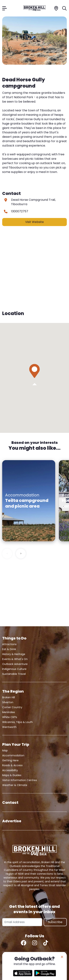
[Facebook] (24, 943)
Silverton (8, 702)
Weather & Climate (15, 785)
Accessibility (10, 770)
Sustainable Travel (14, 674)
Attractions (9, 644)
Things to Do (14, 638)
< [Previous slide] (7, 553)
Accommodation (13, 755)
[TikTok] (46, 943)
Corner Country (12, 707)
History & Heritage (14, 654)
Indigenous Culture (14, 669)
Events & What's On (15, 659)
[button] (34, 371)
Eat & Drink (9, 649)
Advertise (12, 821)
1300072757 (20, 211)
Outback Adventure (15, 664)
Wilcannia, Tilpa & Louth (17, 722)
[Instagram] (35, 943)
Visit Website (34, 222)
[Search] (64, 8)
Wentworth (9, 727)
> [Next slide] (21, 553)
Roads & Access (12, 765)
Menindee (9, 712)
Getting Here (10, 760)
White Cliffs (10, 717)
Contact (10, 803)
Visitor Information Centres (20, 780)
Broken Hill (9, 697)
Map (5, 750)
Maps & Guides (12, 775)
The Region (13, 691)
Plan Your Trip (16, 744)
